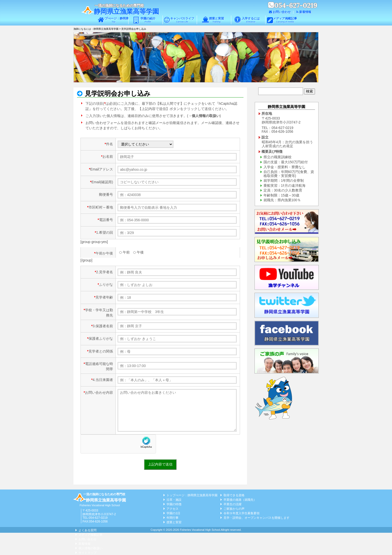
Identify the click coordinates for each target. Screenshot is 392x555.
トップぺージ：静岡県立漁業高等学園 (113, 20)
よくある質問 (87, 530)
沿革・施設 (174, 500)
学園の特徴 (174, 504)
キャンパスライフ (182, 20)
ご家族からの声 (234, 509)
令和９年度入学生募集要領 (241, 513)
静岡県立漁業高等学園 (126, 11)
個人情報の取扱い (206, 116)
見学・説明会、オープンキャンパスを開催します (256, 518)
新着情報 (305, 12)
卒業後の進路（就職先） (240, 500)
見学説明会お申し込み (117, 94)
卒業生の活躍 (232, 504)
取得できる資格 (234, 495)
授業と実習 (216, 20)
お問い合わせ (282, 12)
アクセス (172, 509)
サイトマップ (87, 553)
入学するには (251, 20)
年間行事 (172, 518)
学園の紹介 (148, 20)
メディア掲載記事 (285, 20)
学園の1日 (173, 513)
